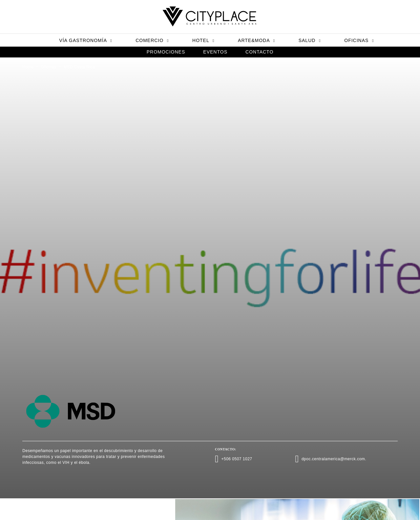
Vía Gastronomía (85, 40)
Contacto (259, 52)
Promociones (166, 52)
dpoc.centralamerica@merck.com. (334, 459)
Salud (310, 40)
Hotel (203, 40)
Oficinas (359, 40)
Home (28, 67)
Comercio (152, 40)
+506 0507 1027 (237, 459)
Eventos (215, 52)
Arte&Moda (256, 40)
